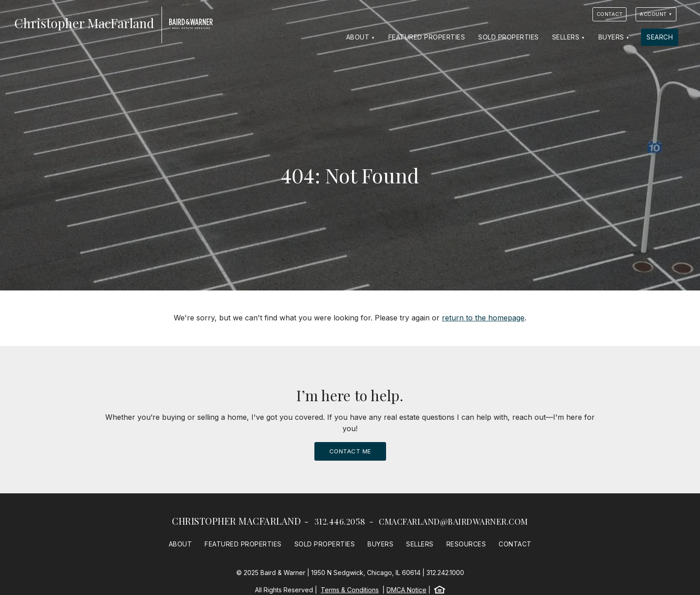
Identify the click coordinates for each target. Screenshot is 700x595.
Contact (610, 14)
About (358, 37)
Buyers (611, 37)
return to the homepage (483, 318)
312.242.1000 (445, 573)
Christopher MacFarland (236, 521)
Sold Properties (509, 37)
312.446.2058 (340, 521)
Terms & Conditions (350, 590)
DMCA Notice (406, 590)
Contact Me (350, 451)
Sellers (566, 37)
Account (653, 14)
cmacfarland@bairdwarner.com (453, 521)
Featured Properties (427, 37)
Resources (466, 544)
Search (660, 37)
